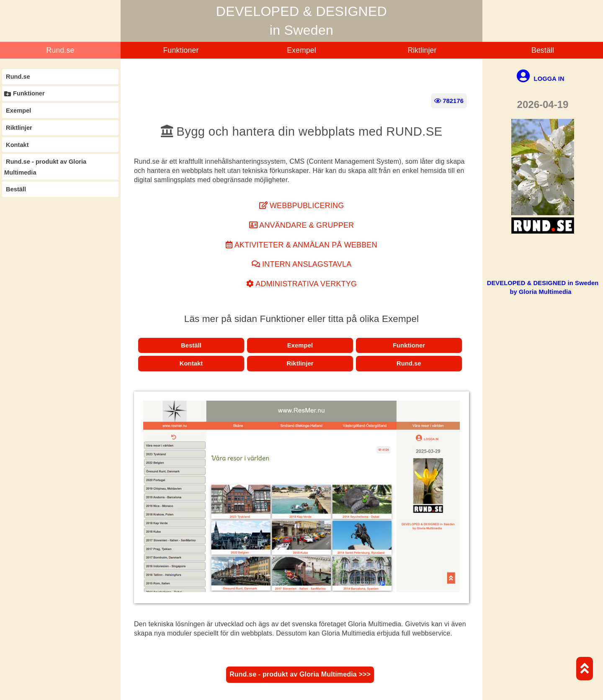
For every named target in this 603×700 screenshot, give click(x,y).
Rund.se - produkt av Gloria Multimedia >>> (300, 674)
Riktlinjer (422, 50)
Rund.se (61, 50)
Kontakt (191, 363)
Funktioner (181, 50)
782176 (449, 101)
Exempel (301, 50)
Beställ (543, 50)
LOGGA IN (540, 79)
